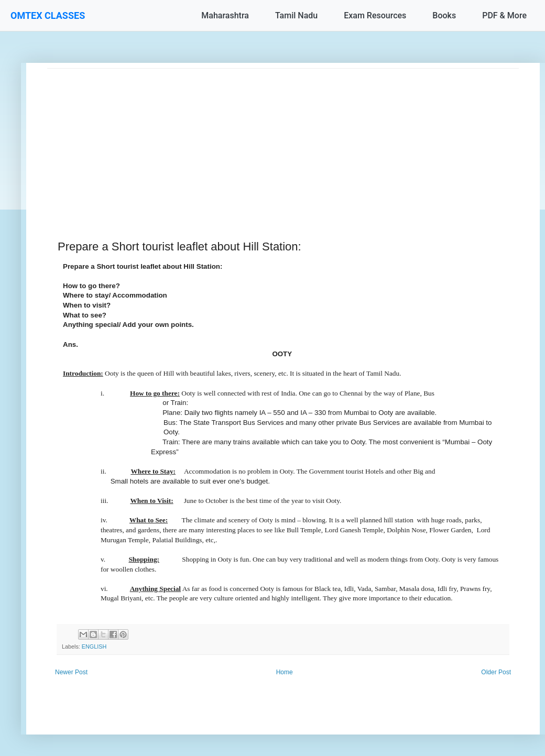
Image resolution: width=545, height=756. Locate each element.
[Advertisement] (283, 142)
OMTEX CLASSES (48, 15)
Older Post (496, 672)
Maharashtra (225, 15)
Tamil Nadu (296, 15)
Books (444, 15)
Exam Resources (375, 15)
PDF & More (504, 15)
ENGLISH (94, 647)
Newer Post (71, 672)
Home (285, 672)
